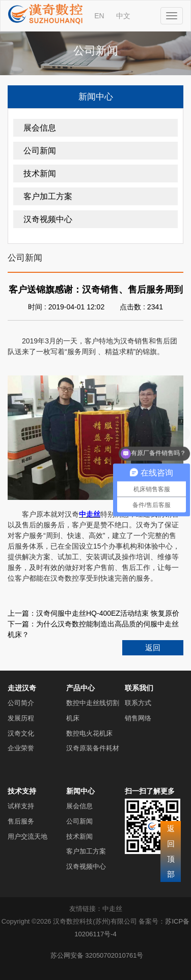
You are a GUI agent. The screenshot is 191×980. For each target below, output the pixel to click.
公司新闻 (40, 151)
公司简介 (21, 703)
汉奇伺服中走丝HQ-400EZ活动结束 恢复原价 (108, 613)
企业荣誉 (21, 748)
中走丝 (112, 909)
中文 (123, 16)
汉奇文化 (21, 733)
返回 (153, 647)
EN (99, 16)
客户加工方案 (48, 196)
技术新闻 (40, 173)
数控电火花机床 (89, 733)
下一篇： (22, 624)
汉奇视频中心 (48, 219)
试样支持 (21, 806)
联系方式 (138, 703)
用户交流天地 (28, 836)
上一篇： (22, 613)
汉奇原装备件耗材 (93, 748)
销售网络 (138, 718)
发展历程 (21, 718)
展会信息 (40, 128)
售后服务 (21, 821)
